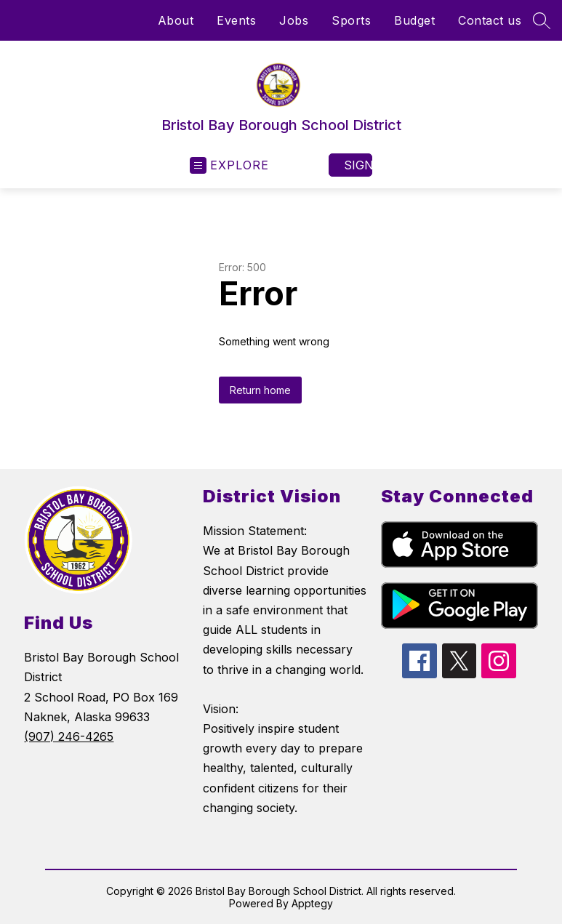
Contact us (490, 20)
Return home (260, 390)
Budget (414, 20)
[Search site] (542, 20)
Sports (351, 20)
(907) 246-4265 (69, 736)
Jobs (294, 20)
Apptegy (312, 903)
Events (236, 20)
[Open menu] (229, 165)
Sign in (358, 165)
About (176, 20)
